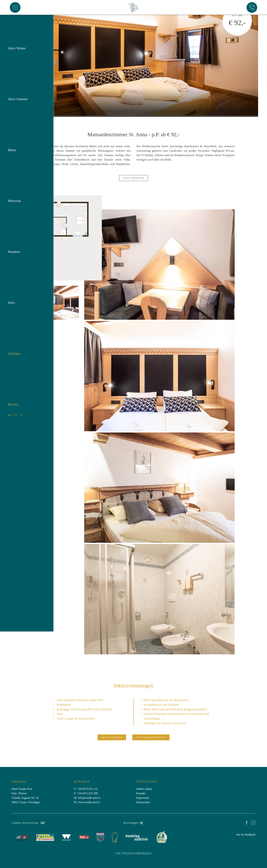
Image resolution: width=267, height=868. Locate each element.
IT (22, 410)
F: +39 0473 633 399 (86, 793)
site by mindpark (246, 835)
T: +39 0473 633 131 (86, 789)
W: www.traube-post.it (87, 802)
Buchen (13, 399)
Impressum (142, 798)
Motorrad (14, 196)
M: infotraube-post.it (87, 798)
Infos (11, 298)
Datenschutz (143, 802)
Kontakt (141, 793)
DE (10, 410)
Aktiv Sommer (18, 94)
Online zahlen (144, 789)
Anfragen (14, 349)
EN (16, 410)
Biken (12, 145)
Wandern (14, 247)
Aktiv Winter (17, 43)
